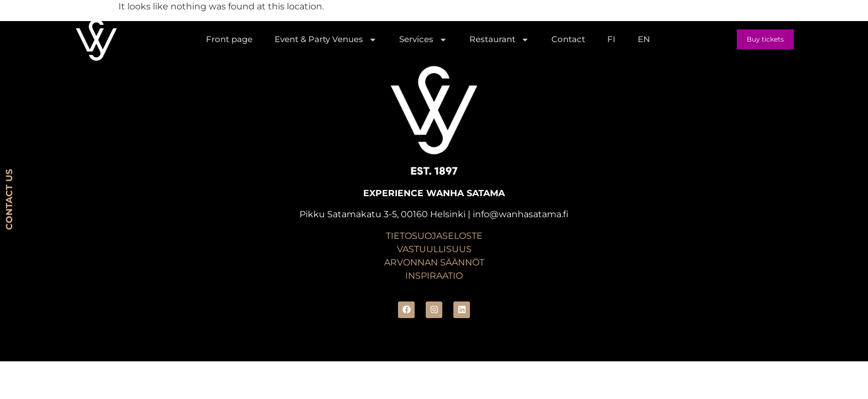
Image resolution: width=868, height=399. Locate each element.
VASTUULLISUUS (434, 249)
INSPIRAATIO (434, 276)
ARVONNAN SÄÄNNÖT (434, 262)
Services (423, 40)
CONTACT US (9, 199)
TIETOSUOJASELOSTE (434, 236)
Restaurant (499, 40)
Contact (568, 39)
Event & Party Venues (326, 40)
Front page (229, 39)
